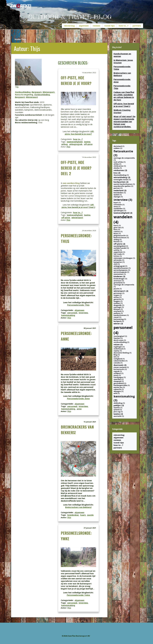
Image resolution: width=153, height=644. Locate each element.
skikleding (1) (119, 403)
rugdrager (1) (119, 347)
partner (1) (118, 188)
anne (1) (117, 207)
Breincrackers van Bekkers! (78, 507)
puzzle (90, 515)
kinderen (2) (119, 276)
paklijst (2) (119, 405)
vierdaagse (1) (120, 377)
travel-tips (110, 26)
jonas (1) (117, 375)
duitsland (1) (119, 146)
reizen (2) (118, 344)
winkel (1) (118, 195)
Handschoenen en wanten (122, 55)
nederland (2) (120, 190)
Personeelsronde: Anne (78, 399)
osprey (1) (118, 351)
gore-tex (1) (119, 228)
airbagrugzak (76, 144)
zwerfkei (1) (119, 379)
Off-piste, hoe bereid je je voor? (76, 80)
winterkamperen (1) (122, 270)
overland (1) (119, 311)
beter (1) (117, 234)
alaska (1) (118, 168)
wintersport (77, 218)
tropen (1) (118, 295)
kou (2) (117, 173)
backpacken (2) (121, 182)
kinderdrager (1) (120, 279)
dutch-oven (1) (120, 340)
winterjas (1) (119, 260)
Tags (114, 141)
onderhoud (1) (119, 349)
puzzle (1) (118, 289)
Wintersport (49, 92)
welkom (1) (118, 313)
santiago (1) (119, 307)
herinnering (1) (120, 319)
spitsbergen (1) (120, 211)
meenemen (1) (120, 274)
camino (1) (118, 232)
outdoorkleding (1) (121, 342)
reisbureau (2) (120, 170)
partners (137, 26)
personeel (72, 313)
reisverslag (69, 26)
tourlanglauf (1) (120, 336)
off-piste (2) (119, 244)
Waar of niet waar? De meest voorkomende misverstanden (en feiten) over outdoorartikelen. (124, 122)
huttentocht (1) (120, 369)
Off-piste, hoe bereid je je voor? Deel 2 (76, 168)
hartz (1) (117, 226)
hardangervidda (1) (122, 385)
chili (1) (117, 264)
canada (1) (118, 363)
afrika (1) (117, 164)
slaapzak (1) (119, 381)
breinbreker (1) (120, 193)
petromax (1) (119, 293)
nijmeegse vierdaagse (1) (124, 258)
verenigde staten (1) (122, 180)
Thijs (68, 147)
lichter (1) (118, 256)
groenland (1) (119, 283)
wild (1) (117, 393)
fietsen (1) (118, 242)
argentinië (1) (119, 252)
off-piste (88, 144)
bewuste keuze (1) (121, 238)
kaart (83, 515)
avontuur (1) (119, 281)
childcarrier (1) (120, 166)
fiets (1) (117, 230)
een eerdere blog (71, 183)
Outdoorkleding (23, 92)
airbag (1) (118, 240)
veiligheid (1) (119, 359)
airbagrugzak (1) (120, 266)
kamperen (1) (119, 262)
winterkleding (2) (122, 177)
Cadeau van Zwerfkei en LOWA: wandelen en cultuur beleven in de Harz (124, 96)
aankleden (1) (119, 209)
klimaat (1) (118, 309)
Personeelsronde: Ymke (78, 595)
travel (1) (117, 317)
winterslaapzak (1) (121, 272)
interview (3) (123, 200)
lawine (87, 142)
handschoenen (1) (121, 315)
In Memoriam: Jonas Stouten (123, 61)
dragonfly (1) (119, 305)
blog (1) (117, 355)
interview (83, 313)
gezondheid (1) (120, 383)
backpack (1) (119, 321)
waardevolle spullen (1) (123, 186)
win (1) (116, 357)
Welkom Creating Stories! (122, 111)
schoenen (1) (119, 205)
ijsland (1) (118, 410)
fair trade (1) (119, 254)
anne (79, 409)
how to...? (124, 26)
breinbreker (73, 515)
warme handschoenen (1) (124, 184)
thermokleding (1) (121, 175)
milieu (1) (118, 297)
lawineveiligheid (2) (123, 213)
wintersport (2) (121, 291)
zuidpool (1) (118, 373)
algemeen (84, 26)
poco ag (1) (118, 412)
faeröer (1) (118, 338)
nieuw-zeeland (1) (121, 367)
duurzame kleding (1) (122, 353)
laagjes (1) (118, 301)
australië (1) (119, 416)
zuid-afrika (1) (120, 162)
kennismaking (68, 315)
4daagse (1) (118, 391)
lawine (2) (118, 414)
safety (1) (118, 250)
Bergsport (37, 92)
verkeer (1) (118, 303)
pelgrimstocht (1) (121, 236)
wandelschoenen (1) (122, 268)
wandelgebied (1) (121, 246)
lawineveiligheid (75, 142)
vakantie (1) (119, 389)
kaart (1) (117, 203)
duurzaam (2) (120, 365)
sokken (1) (118, 148)
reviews (96, 26)
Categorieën (117, 429)
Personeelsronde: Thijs (78, 305)
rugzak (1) (118, 371)
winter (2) (118, 324)
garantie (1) (119, 299)
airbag (64, 144)
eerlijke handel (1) (121, 248)
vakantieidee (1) (120, 361)
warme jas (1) (119, 387)
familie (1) (118, 408)
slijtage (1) (118, 197)
